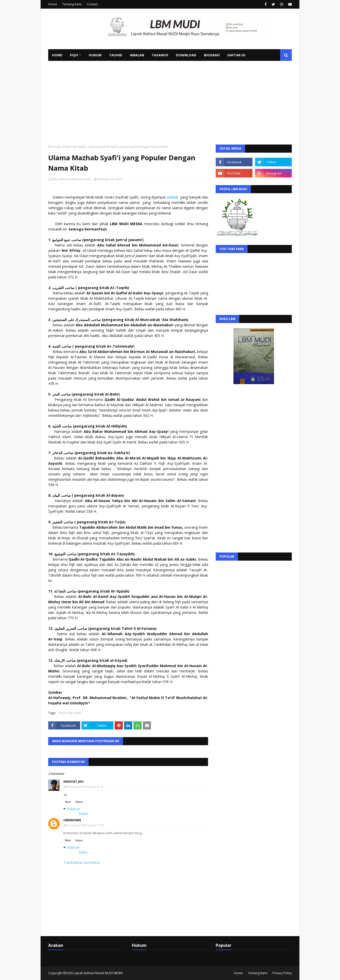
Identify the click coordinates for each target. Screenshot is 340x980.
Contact (92, 4)
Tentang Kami (72, 4)
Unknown (72, 820)
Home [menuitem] (57, 55)
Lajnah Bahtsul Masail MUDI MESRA (98, 973)
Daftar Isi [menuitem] (236, 55)
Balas (68, 802)
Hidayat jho (74, 782)
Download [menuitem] (186, 55)
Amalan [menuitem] (137, 55)
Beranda (54, 147)
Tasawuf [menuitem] (160, 55)
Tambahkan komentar (82, 862)
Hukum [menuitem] (95, 55)
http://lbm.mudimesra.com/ (72, 179)
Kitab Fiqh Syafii (74, 147)
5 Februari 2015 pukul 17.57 (85, 825)
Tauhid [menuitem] (116, 55)
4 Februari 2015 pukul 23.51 (85, 787)
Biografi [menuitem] (212, 55)
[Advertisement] (170, 99)
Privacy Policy (282, 973)
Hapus (79, 802)
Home (53, 4)
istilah (172, 197)
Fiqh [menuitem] (74, 55)
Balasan (73, 809)
